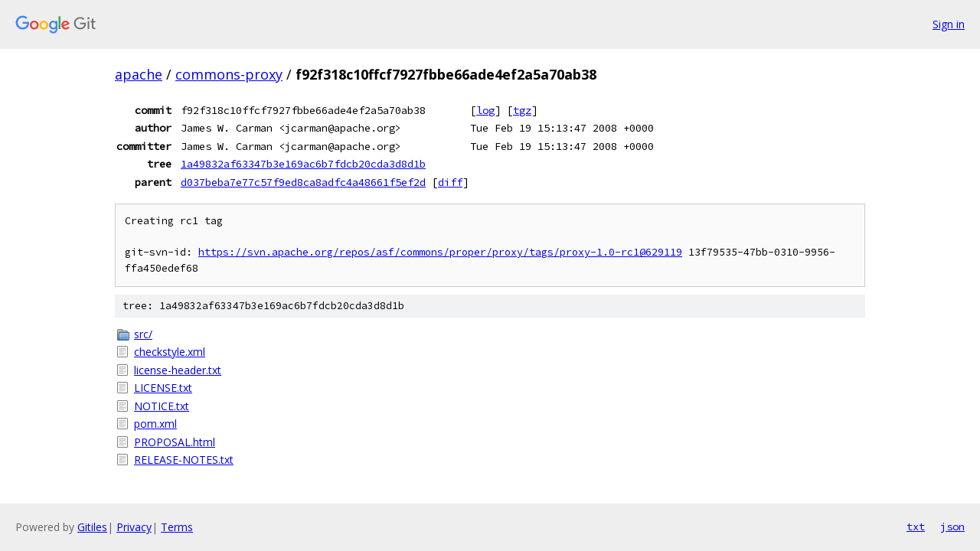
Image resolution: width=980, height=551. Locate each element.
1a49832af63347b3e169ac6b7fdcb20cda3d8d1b (303, 164)
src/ (143, 334)
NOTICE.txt (162, 406)
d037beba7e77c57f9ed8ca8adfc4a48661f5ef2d (303, 182)
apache (139, 74)
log (485, 110)
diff (450, 182)
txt (916, 527)
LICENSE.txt (163, 388)
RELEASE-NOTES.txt (184, 460)
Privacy (134, 527)
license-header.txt (178, 370)
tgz (522, 110)
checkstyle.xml (170, 352)
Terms (177, 527)
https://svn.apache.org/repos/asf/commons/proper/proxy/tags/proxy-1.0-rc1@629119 (440, 252)
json (952, 527)
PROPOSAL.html (175, 442)
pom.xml (155, 424)
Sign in (949, 24)
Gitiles (92, 527)
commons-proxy (229, 74)
